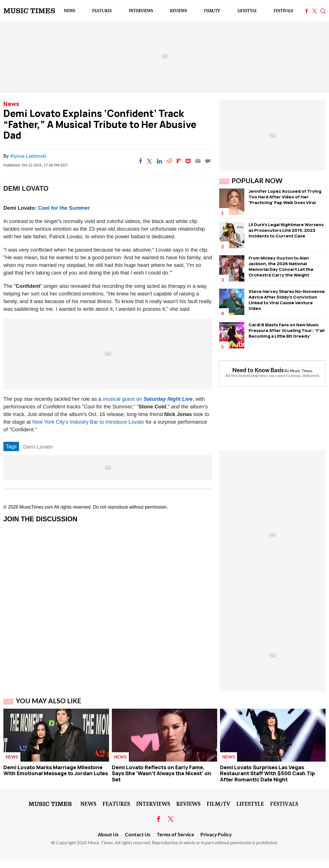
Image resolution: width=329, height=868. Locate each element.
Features (102, 11)
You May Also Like (49, 701)
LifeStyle (247, 11)
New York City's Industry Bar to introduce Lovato (88, 422)
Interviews (141, 11)
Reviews (178, 11)
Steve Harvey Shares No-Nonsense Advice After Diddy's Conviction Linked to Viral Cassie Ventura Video (287, 300)
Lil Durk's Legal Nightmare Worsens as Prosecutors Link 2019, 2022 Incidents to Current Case (286, 230)
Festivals (283, 11)
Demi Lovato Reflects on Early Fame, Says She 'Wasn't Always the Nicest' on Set (162, 773)
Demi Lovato (38, 447)
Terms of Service (175, 834)
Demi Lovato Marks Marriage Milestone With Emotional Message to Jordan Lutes (56, 770)
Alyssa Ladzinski (28, 156)
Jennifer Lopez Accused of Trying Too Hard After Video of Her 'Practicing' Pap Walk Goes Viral (285, 197)
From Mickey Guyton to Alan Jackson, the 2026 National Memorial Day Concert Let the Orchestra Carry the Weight (281, 266)
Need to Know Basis (258, 370)
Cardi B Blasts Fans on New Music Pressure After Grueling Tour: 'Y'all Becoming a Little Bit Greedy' (287, 330)
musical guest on (148, 399)
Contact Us (138, 834)
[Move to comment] (208, 161)
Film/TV (212, 11)
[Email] (198, 161)
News (69, 11)
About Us (108, 834)
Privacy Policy (216, 834)
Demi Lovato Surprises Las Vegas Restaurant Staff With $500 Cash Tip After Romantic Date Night (267, 773)
